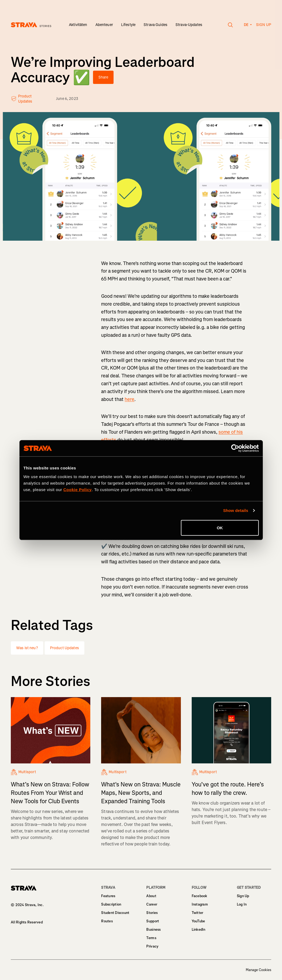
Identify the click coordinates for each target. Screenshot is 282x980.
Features (108, 896)
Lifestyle (128, 25)
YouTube (198, 921)
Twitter (198, 913)
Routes (107, 921)
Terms (151, 938)
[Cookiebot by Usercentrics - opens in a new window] (235, 448)
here (130, 399)
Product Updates (64, 648)
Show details (236, 510)
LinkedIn (199, 930)
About (151, 896)
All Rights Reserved (27, 922)
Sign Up (243, 896)
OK (220, 527)
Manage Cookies (258, 970)
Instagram (200, 904)
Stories (152, 913)
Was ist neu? (27, 648)
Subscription (111, 904)
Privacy (152, 946)
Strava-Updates (189, 25)
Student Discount (115, 913)
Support (153, 921)
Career (152, 904)
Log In (242, 904)
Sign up (264, 25)
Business (153, 930)
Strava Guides (155, 25)
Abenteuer (104, 25)
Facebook (200, 896)
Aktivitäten (78, 25)
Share (103, 77)
